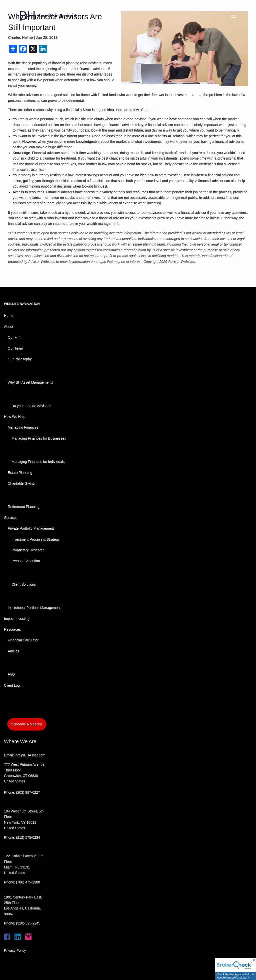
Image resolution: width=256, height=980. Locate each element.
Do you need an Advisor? (31, 406)
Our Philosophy (20, 359)
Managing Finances (23, 427)
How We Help (15, 417)
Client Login (13, 685)
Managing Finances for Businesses (39, 438)
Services (11, 518)
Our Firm (15, 337)
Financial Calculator (23, 640)
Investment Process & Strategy (35, 539)
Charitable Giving (21, 483)
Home (9, 316)
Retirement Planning (24, 507)
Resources (12, 629)
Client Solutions (24, 584)
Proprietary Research (28, 550)
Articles (13, 651)
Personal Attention (26, 561)
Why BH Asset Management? (31, 382)
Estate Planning (20, 473)
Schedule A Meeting (27, 724)
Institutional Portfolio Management (34, 608)
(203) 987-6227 (28, 792)
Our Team (15, 348)
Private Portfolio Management (31, 528)
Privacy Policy (15, 950)
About (9, 327)
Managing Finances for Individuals (38, 462)
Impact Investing (17, 619)
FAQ (11, 674)
